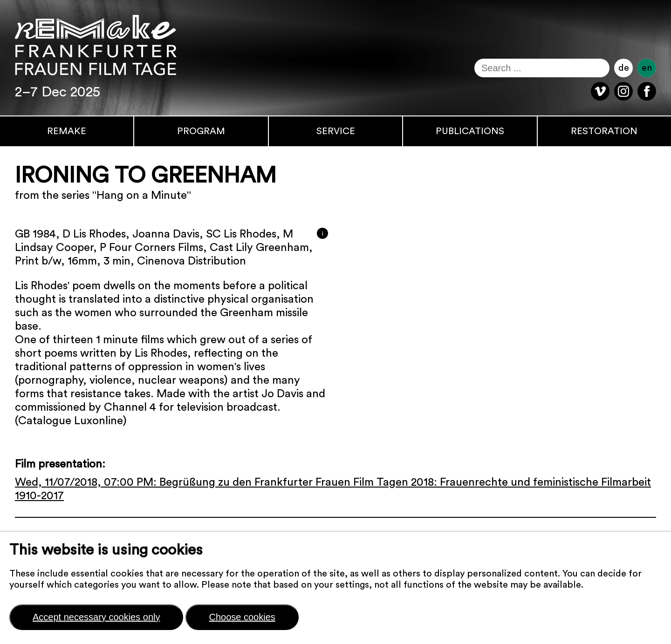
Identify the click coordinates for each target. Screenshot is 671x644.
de (624, 68)
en (647, 68)
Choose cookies (242, 617)
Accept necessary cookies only (96, 617)
